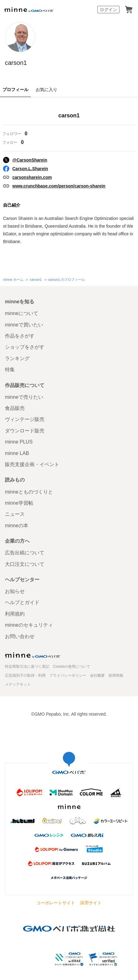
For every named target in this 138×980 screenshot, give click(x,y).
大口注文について (25, 564)
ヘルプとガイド (22, 602)
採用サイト (91, 903)
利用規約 (15, 614)
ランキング (17, 358)
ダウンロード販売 (25, 431)
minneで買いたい (24, 325)
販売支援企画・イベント (32, 464)
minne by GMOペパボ (29, 10)
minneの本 (17, 526)
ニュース (15, 514)
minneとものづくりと (29, 492)
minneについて (22, 313)
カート (129, 10)
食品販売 (15, 408)
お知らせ (15, 591)
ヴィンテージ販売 (25, 419)
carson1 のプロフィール (66, 280)
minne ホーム (13, 280)
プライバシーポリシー (68, 675)
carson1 (16, 63)
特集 (10, 370)
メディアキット (18, 684)
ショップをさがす (25, 347)
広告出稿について (25, 553)
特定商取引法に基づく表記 (27, 667)
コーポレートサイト (56, 903)
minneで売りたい (24, 397)
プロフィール (15, 90)
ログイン (108, 10)
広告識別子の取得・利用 (25, 675)
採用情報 (116, 675)
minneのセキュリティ (29, 625)
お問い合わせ (20, 636)
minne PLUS (19, 442)
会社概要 (97, 675)
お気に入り (47, 90)
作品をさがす (20, 336)
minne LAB (17, 453)
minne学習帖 (19, 503)
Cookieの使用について (72, 667)
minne (33, 655)
